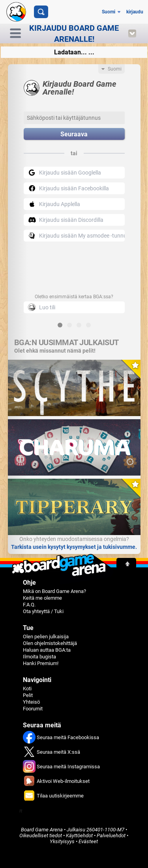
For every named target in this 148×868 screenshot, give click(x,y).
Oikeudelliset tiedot (41, 835)
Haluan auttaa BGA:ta (47, 650)
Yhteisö (31, 702)
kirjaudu (135, 12)
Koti (27, 689)
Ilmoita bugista (39, 657)
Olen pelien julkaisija (46, 637)
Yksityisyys (62, 841)
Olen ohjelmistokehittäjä (50, 643)
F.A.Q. (29, 605)
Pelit (28, 695)
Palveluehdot (111, 835)
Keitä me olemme (42, 598)
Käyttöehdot (79, 835)
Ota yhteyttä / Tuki (43, 611)
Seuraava (74, 134)
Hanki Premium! (41, 663)
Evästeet (88, 841)
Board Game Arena (42, 830)
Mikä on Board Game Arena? (54, 591)
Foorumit (33, 709)
